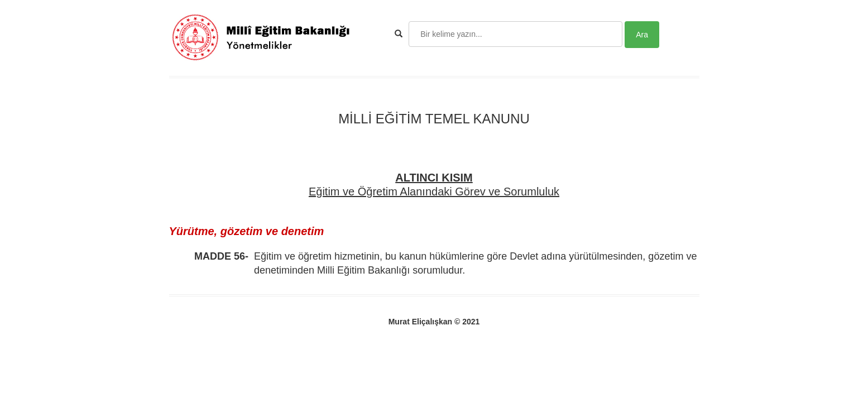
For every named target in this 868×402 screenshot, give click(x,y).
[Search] (515, 34)
